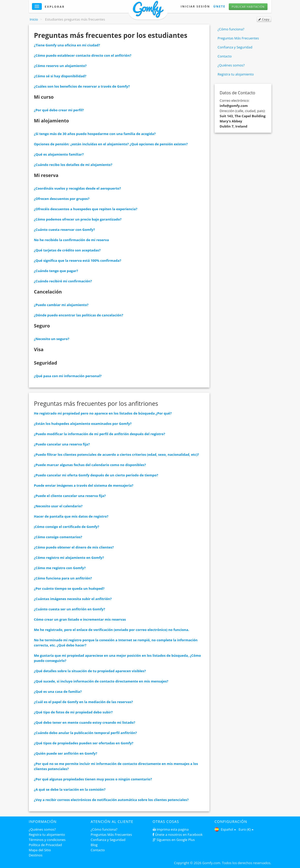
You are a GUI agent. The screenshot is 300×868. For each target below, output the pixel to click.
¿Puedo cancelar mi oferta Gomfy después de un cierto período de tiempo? (96, 475)
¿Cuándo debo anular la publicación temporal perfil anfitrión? (86, 733)
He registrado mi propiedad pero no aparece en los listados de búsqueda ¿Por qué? (103, 413)
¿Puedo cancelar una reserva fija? (62, 444)
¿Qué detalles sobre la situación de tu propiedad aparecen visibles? (90, 671)
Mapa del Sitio (40, 850)
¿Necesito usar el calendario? (58, 506)
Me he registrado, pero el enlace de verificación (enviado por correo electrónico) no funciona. (112, 630)
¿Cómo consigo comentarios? (58, 537)
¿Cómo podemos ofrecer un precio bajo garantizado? (78, 219)
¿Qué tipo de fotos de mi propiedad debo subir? (73, 712)
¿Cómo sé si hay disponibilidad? (60, 76)
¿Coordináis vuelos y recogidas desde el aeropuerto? (78, 188)
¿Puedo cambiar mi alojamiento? (61, 305)
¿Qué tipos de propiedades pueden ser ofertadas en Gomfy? (84, 743)
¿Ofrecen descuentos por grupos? (62, 199)
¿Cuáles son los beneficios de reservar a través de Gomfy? (82, 86)
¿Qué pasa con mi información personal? (68, 376)
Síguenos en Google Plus (176, 840)
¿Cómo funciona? (231, 29)
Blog (94, 845)
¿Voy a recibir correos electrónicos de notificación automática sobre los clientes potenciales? (111, 800)
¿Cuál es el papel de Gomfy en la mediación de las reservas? (84, 702)
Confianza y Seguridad (235, 47)
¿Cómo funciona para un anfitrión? (63, 578)
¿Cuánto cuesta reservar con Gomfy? (64, 230)
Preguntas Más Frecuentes (238, 38)
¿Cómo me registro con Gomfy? (60, 568)
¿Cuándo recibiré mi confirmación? (63, 281)
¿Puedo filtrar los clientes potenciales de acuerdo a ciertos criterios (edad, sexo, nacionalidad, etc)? (117, 454)
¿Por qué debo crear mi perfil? (59, 110)
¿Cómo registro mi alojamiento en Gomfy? (69, 558)
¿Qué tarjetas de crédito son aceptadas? (67, 250)
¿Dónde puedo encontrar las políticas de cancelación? (79, 315)
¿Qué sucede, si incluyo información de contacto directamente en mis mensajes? (101, 681)
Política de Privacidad (45, 845)
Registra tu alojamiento (236, 74)
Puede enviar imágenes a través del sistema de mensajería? (84, 485)
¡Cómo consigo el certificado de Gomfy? (67, 527)
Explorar (55, 7)
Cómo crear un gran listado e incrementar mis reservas (80, 619)
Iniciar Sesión (195, 6)
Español (225, 829)
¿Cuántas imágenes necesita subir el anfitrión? (73, 599)
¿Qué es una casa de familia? (58, 692)
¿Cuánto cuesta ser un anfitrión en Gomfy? (70, 609)
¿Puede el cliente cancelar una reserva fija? (70, 496)
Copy (264, 19)
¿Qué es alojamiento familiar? (59, 154)
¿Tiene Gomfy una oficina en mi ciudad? (67, 45)
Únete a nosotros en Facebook (179, 835)
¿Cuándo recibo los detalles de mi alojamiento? (73, 165)
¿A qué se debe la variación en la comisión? (70, 789)
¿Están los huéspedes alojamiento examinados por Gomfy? (83, 424)
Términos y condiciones (47, 840)
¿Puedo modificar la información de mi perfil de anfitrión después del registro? (100, 434)
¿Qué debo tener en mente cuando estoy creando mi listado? (85, 722)
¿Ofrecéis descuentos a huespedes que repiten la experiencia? (86, 209)
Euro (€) (246, 829)
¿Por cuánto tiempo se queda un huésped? (69, 588)
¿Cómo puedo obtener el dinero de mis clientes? (74, 547)
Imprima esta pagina (173, 829)
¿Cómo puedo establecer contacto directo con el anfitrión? (83, 55)
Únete (219, 6)
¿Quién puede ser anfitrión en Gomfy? (66, 753)
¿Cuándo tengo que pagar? (56, 271)
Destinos (36, 855)
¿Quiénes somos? (231, 65)
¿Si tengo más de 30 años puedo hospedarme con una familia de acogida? (95, 134)
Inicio (34, 19)
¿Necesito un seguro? (52, 339)
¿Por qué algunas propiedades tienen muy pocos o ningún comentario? (93, 779)
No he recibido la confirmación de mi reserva (72, 240)
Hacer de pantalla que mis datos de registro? (71, 516)
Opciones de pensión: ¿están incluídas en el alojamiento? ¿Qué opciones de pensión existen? (111, 144)
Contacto (225, 56)
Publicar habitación (248, 7)
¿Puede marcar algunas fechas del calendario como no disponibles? (90, 465)
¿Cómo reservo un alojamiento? (60, 66)
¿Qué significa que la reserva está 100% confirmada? (78, 260)
